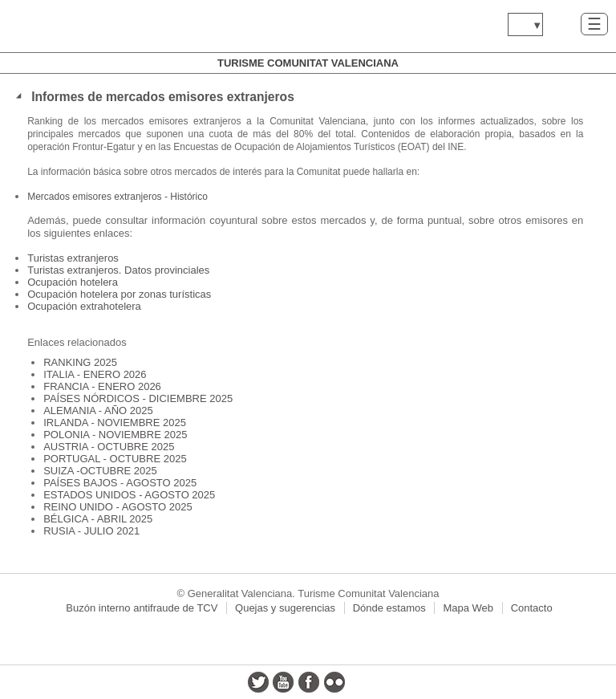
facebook (309, 682)
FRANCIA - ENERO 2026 (102, 386)
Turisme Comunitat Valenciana (308, 63)
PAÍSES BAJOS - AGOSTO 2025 (120, 483)
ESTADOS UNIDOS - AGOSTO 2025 (129, 495)
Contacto (532, 608)
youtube (283, 682)
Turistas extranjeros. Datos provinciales (118, 270)
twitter (258, 682)
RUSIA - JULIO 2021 (91, 531)
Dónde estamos (389, 608)
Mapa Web (468, 608)
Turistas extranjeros (73, 258)
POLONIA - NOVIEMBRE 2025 (115, 435)
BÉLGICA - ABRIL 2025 (98, 519)
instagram (359, 682)
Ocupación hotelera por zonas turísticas (119, 294)
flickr (334, 682)
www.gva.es (108, 26)
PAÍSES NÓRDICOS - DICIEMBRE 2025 (138, 398)
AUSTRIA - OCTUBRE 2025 (109, 447)
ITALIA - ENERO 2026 (95, 374)
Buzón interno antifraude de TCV (142, 608)
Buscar (562, 24)
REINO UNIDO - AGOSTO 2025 (118, 507)
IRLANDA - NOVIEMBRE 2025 (115, 423)
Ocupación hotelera (73, 282)
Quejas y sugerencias (285, 608)
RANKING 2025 (80, 362)
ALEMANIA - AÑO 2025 (98, 410)
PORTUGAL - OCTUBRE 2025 (115, 459)
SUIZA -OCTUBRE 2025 (100, 471)
